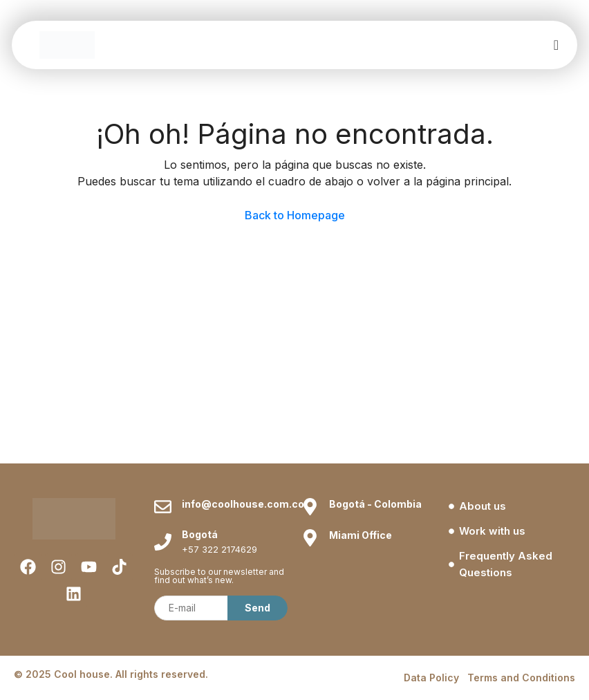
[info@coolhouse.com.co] (163, 507)
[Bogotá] (163, 542)
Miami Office (361, 535)
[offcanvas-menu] (556, 45)
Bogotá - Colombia (375, 504)
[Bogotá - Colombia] (310, 507)
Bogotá (200, 534)
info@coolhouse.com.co (243, 504)
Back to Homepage (295, 215)
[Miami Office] (310, 538)
